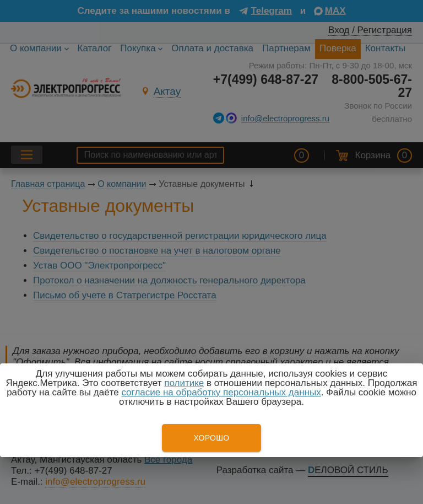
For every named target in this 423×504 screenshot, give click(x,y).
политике (184, 383)
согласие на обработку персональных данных (221, 392)
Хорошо (211, 438)
